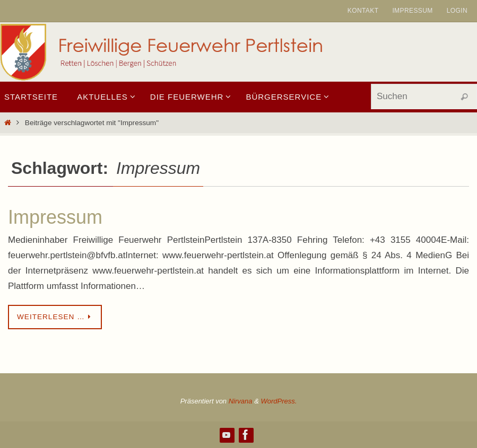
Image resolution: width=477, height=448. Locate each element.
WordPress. (279, 401)
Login (457, 11)
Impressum (412, 11)
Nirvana (241, 401)
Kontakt (363, 11)
